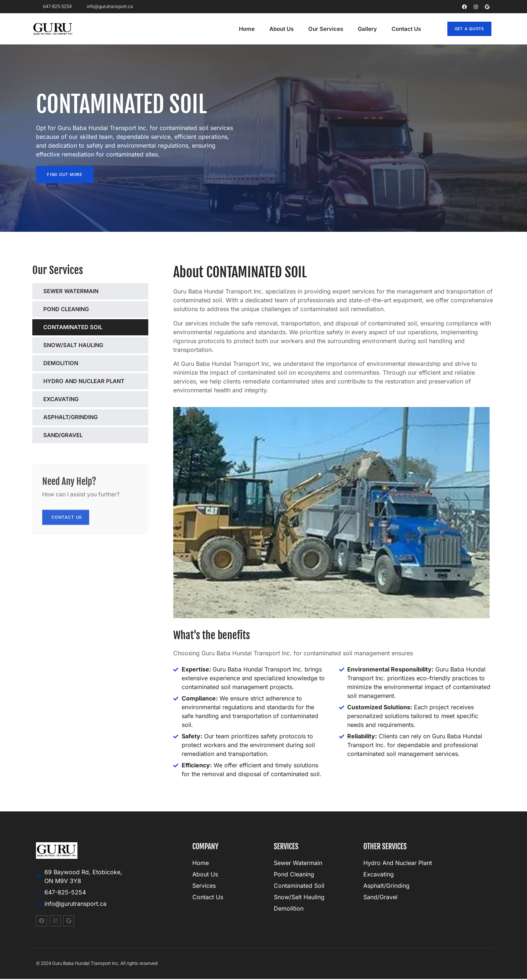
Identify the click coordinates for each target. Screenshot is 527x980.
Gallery (367, 29)
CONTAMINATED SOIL (73, 328)
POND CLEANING (66, 310)
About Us (281, 29)
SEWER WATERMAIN (71, 292)
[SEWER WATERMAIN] (137, 291)
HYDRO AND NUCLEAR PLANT (84, 382)
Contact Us (406, 29)
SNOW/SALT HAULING (73, 346)
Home (247, 29)
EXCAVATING (61, 400)
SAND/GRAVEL (63, 436)
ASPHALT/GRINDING (70, 418)
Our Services (326, 29)
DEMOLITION (61, 364)
